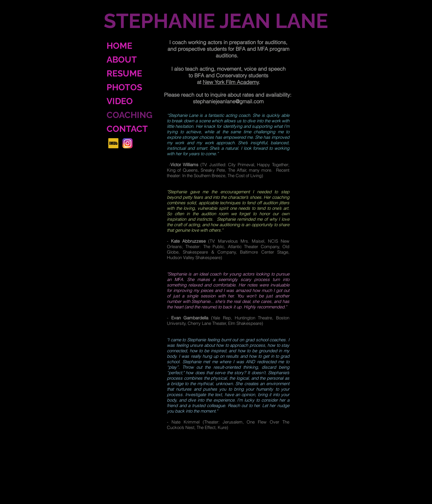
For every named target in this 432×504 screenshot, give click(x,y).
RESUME (124, 73)
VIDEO (120, 101)
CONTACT (127, 129)
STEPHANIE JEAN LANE (216, 21)
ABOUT (122, 60)
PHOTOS (124, 87)
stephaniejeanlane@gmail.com (228, 101)
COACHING (130, 115)
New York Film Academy (231, 82)
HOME (119, 46)
